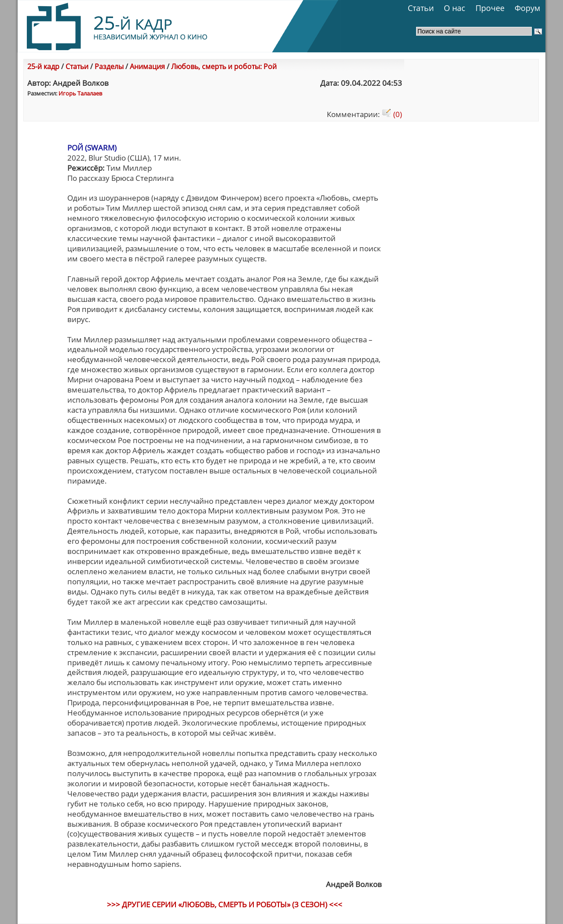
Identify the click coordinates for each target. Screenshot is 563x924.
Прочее (490, 8)
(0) (392, 114)
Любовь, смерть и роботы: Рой (224, 66)
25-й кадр (43, 66)
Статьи (421, 8)
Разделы (109, 66)
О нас (455, 8)
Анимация (147, 66)
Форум (527, 8)
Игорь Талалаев (80, 93)
